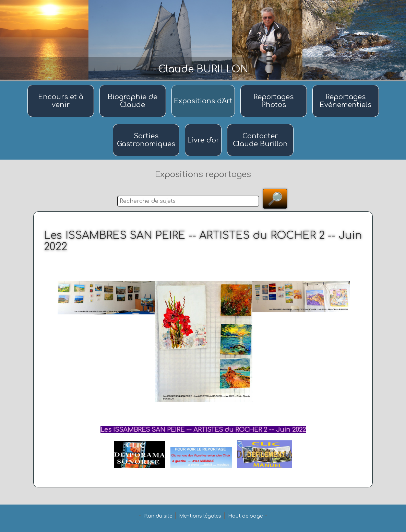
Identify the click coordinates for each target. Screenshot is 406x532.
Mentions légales (200, 516)
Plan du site (158, 516)
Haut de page (245, 516)
